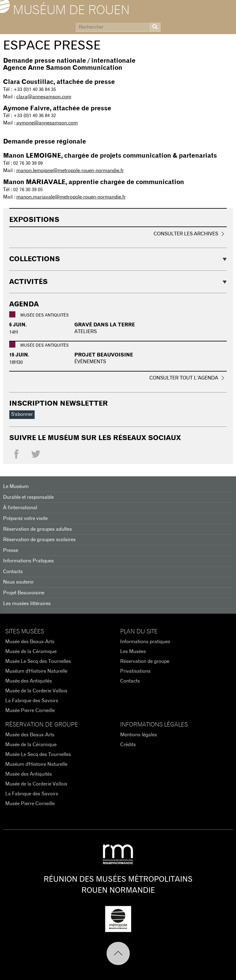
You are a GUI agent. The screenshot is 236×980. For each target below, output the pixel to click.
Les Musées (133, 651)
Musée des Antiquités (29, 681)
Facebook (16, 456)
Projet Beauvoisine (24, 593)
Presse (11, 550)
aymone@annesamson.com (47, 123)
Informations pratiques (145, 642)
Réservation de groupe (145, 661)
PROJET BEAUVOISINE (104, 355)
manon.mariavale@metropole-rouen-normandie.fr (71, 197)
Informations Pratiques (28, 561)
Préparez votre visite (25, 518)
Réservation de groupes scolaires (39, 540)
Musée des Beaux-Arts (30, 642)
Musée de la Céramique (31, 651)
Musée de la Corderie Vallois (36, 691)
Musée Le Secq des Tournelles (38, 661)
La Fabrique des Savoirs (32, 701)
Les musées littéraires (27, 604)
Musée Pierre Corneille (30, 710)
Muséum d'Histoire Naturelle (36, 671)
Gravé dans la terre (105, 325)
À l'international (20, 508)
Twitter (36, 456)
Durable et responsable (28, 497)
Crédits (128, 745)
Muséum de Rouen (71, 10)
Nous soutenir (18, 582)
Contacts (13, 572)
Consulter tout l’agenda (184, 378)
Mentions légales (139, 735)
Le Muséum (16, 486)
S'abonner (22, 414)
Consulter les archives (186, 234)
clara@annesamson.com (44, 97)
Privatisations (135, 671)
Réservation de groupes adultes (37, 529)
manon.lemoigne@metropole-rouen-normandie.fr (70, 171)
